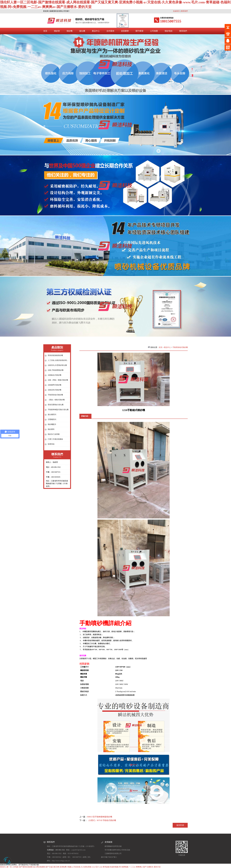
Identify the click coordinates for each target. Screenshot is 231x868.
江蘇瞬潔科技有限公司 (113, 854)
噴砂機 (70, 31)
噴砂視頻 (169, 31)
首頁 (45, 31)
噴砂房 (57, 31)
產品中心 (96, 31)
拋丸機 (82, 31)
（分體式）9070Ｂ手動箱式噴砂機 (102, 820)
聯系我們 (184, 11)
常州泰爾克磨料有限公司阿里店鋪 (117, 850)
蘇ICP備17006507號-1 (109, 857)
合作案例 (110, 31)
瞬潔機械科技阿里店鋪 (113, 846)
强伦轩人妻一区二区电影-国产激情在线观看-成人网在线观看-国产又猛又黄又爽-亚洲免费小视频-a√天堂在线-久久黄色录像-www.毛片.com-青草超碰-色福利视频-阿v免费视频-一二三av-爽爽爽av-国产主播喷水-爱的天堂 (80, 867)
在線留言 (176, 11)
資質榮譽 (125, 31)
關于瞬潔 (139, 31)
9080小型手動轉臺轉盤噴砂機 (100, 817)
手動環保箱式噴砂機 (180, 347)
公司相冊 (154, 31)
